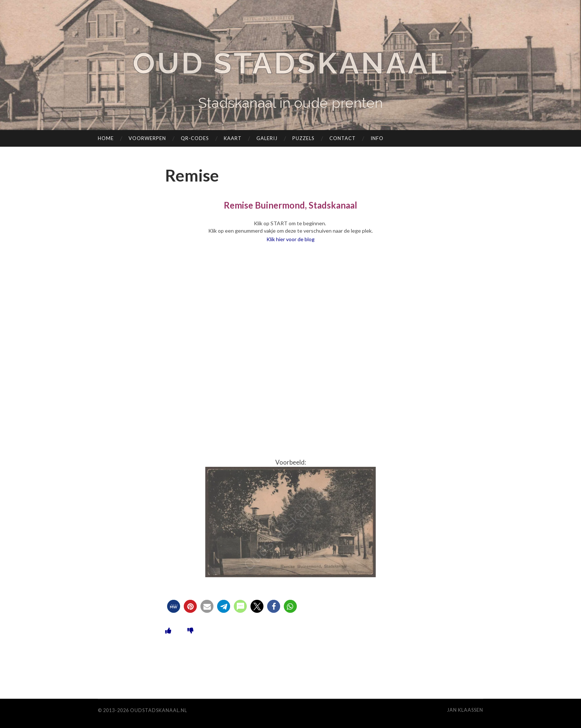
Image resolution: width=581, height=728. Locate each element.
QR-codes (195, 138)
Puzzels (303, 138)
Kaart (233, 138)
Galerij (267, 138)
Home (106, 138)
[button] (174, 606)
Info (377, 138)
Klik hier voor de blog (290, 239)
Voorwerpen (147, 138)
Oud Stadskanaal (290, 63)
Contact (343, 138)
